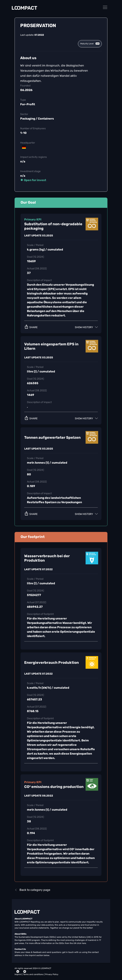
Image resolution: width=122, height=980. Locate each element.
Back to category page (32, 890)
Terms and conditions (34, 974)
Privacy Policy (52, 974)
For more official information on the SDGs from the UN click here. (56, 943)
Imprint (18, 974)
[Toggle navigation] (105, 7)
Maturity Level (90, 44)
